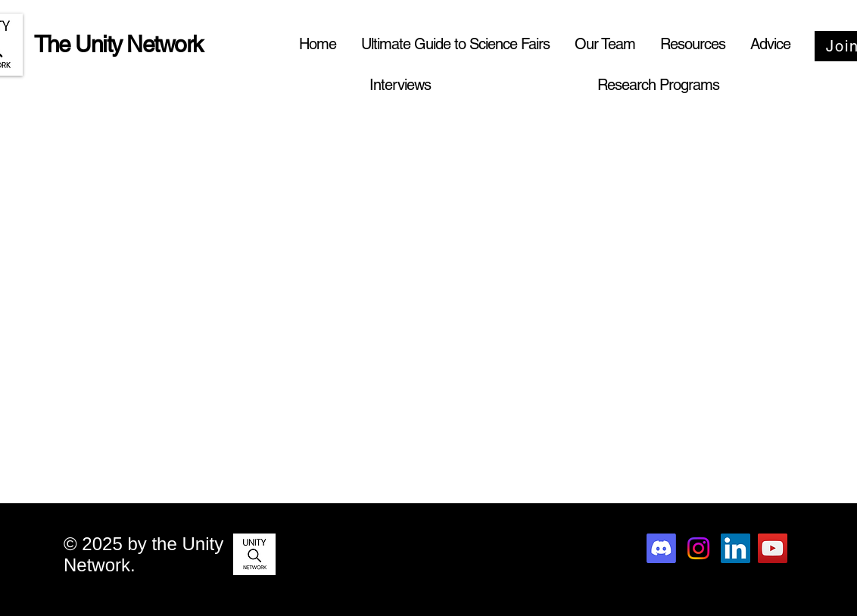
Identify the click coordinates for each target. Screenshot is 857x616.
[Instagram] (698, 548)
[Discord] (661, 548)
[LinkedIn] (735, 548)
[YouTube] (773, 548)
